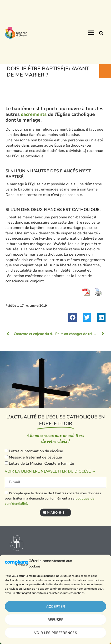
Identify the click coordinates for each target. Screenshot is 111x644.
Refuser (55, 620)
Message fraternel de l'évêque (35, 457)
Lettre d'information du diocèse (36, 451)
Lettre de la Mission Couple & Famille (41, 464)
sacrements (34, 114)
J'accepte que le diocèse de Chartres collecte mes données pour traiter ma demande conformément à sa (53, 498)
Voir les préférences (55, 633)
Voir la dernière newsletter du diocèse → (50, 471)
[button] (101, 33)
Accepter (55, 607)
